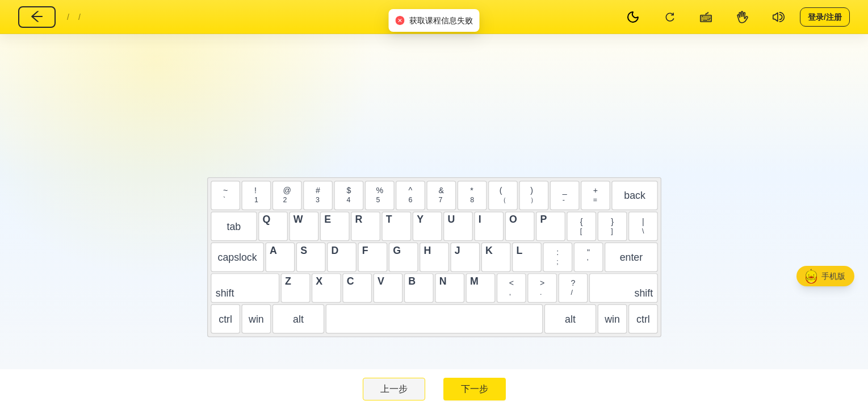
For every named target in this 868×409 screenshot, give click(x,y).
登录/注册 (825, 16)
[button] (825, 276)
